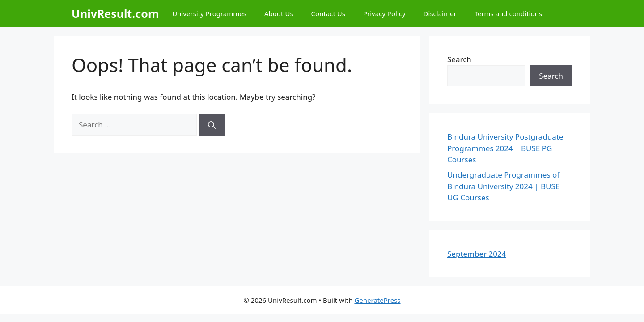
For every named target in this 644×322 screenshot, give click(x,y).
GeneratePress (377, 300)
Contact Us (328, 13)
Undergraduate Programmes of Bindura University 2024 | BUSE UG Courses (503, 186)
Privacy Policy (384, 13)
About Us (279, 13)
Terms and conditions (508, 13)
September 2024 (477, 254)
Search (459, 59)
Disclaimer (440, 13)
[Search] (212, 125)
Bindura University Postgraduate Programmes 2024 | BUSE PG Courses (505, 148)
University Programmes (209, 13)
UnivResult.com (115, 13)
